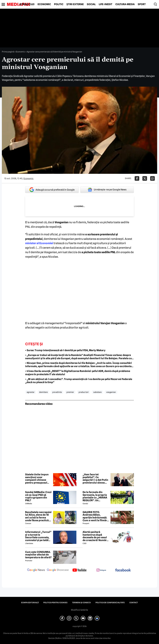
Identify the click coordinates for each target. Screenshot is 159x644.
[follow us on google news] (36, 570)
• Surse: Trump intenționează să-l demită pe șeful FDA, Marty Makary (65, 350)
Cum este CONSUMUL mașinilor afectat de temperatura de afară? (38, 555)
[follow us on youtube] (79, 570)
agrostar (31, 392)
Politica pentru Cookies (55, 603)
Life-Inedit (106, 4)
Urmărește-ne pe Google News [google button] (107, 190)
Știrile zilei (27, 4)
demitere (43, 392)
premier (70, 392)
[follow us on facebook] (123, 570)
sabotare (97, 392)
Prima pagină (8, 52)
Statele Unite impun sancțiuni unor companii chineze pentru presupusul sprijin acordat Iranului (37, 479)
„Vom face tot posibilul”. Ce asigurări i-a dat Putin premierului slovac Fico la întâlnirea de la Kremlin (95, 479)
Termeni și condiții (81, 603)
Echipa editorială (30, 603)
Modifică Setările (79, 610)
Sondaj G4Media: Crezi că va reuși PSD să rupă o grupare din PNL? (38, 496)
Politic (59, 4)
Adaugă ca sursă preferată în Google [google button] (52, 190)
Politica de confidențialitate (110, 603)
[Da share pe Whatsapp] (152, 178)
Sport (142, 4)
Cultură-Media (125, 4)
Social (91, 4)
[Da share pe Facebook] (137, 178)
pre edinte (57, 392)
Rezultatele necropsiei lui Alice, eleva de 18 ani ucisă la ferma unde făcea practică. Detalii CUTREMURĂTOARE (38, 516)
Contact (134, 603)
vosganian (111, 392)
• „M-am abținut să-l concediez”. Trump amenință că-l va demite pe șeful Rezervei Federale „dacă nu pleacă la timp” (79, 381)
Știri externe (75, 4)
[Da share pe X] (145, 178)
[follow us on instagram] (101, 570)
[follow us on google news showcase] (58, 570)
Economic (44, 4)
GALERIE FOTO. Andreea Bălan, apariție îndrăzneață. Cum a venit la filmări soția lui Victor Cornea (96, 516)
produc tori (84, 392)
